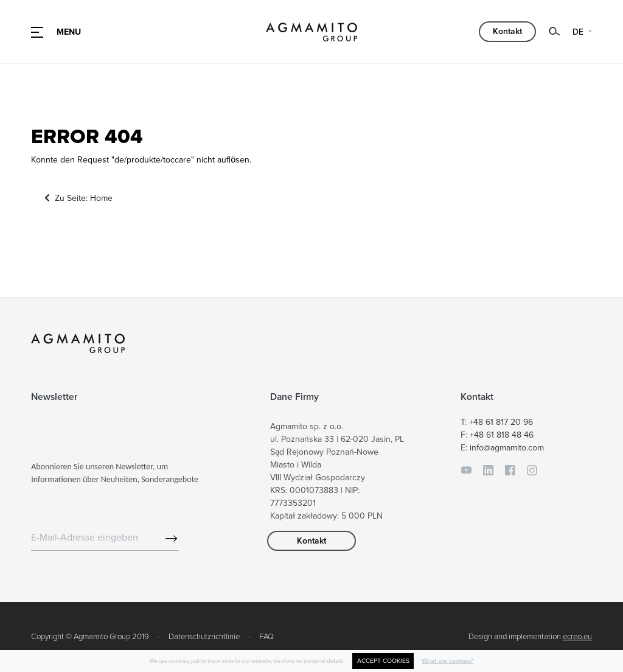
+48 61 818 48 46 (502, 435)
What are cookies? (447, 661)
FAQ (266, 637)
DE (579, 32)
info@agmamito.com (507, 448)
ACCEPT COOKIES (383, 661)
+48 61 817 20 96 (501, 422)
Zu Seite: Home (78, 198)
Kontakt (507, 31)
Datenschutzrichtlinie (204, 637)
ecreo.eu (577, 637)
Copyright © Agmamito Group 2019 (90, 637)
